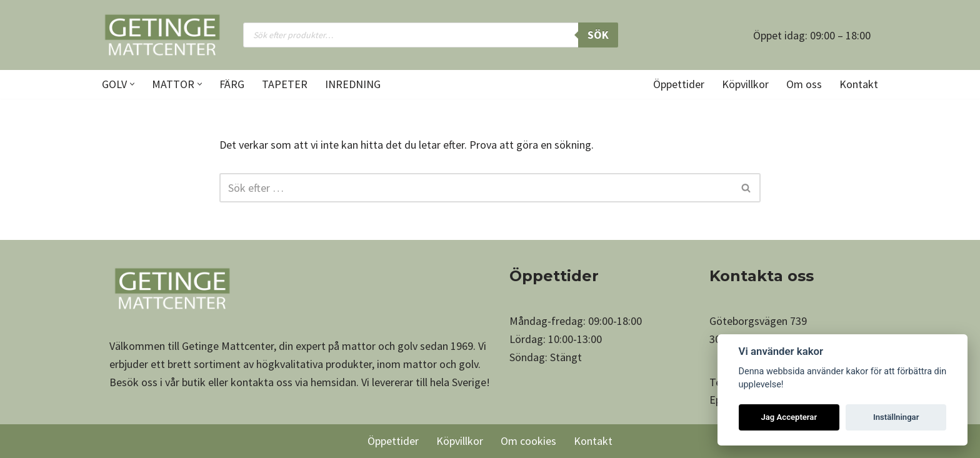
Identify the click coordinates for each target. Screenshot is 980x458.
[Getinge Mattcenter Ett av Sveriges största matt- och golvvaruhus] (162, 35)
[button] (132, 84)
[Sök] (476, 188)
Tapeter (285, 84)
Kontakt (859, 84)
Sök (598, 35)
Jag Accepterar (789, 417)
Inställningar (896, 417)
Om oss (804, 84)
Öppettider (679, 84)
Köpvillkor (745, 84)
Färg (232, 84)
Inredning (353, 84)
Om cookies (528, 441)
